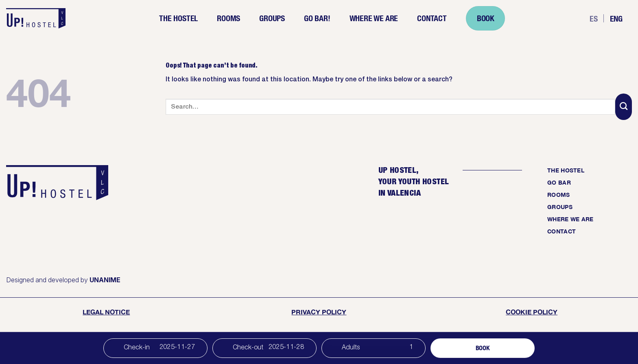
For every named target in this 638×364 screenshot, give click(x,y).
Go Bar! (317, 18)
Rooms (228, 18)
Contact (432, 18)
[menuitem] (594, 19)
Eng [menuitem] (616, 18)
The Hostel (178, 18)
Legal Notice (106, 312)
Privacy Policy (319, 312)
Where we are (374, 18)
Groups (272, 18)
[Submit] (624, 107)
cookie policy (532, 312)
